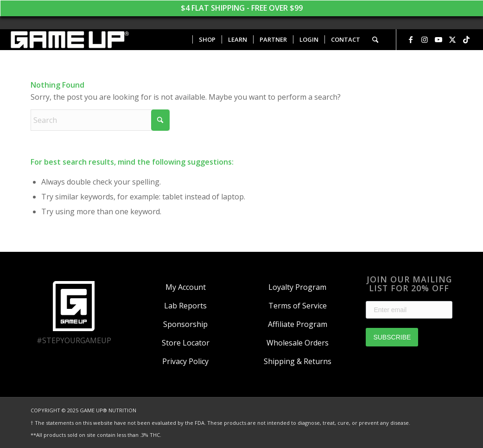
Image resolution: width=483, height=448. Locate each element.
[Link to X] (452, 39)
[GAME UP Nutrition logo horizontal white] (69, 40)
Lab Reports (185, 306)
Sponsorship (185, 324)
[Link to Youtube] (439, 39)
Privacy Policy (185, 361)
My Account (186, 287)
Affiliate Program (298, 324)
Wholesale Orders (298, 343)
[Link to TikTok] (466, 39)
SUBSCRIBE (392, 337)
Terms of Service (298, 306)
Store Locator (186, 343)
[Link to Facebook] (411, 39)
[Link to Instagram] (425, 39)
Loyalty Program (297, 287)
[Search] (375, 40)
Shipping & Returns (298, 361)
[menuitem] (207, 40)
